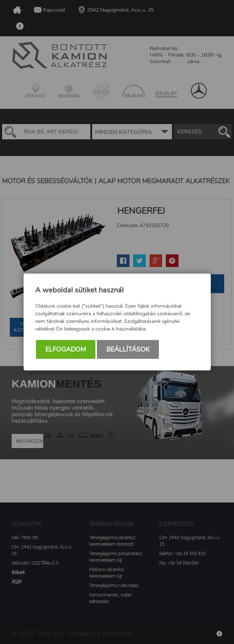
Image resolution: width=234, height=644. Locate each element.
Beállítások (128, 349)
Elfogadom (66, 349)
